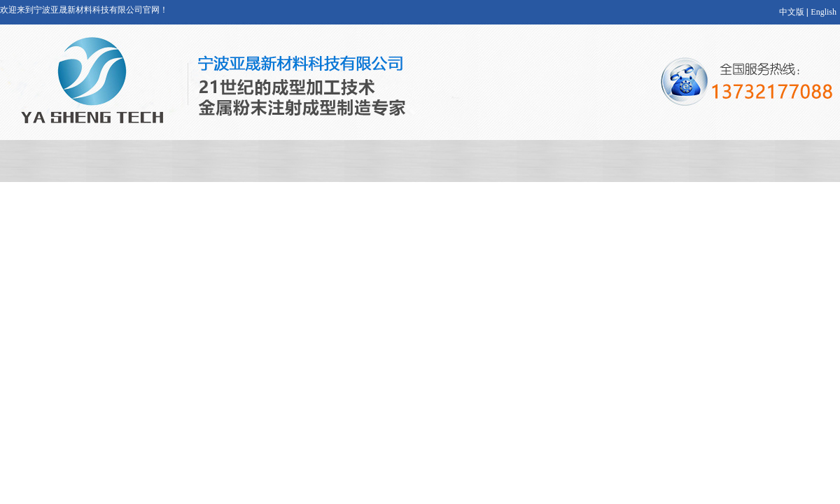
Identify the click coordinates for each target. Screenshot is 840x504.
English (824, 12)
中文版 (792, 12)
